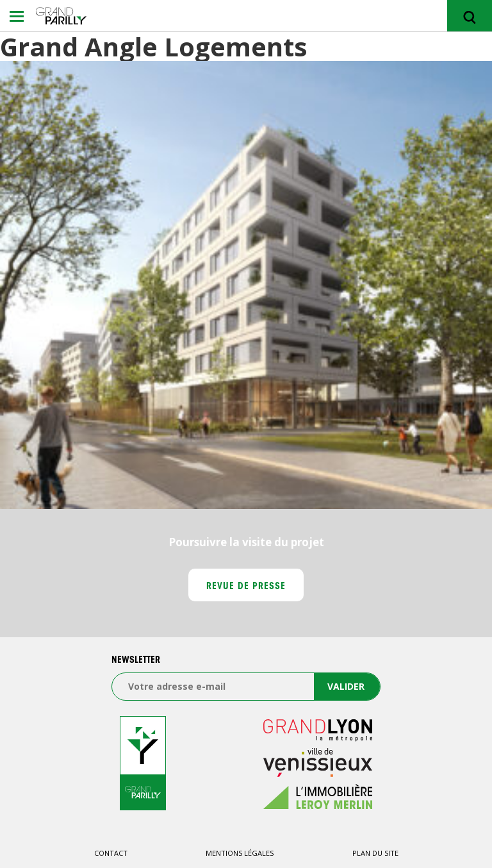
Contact (111, 853)
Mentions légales (240, 853)
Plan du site (375, 853)
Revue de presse (246, 587)
